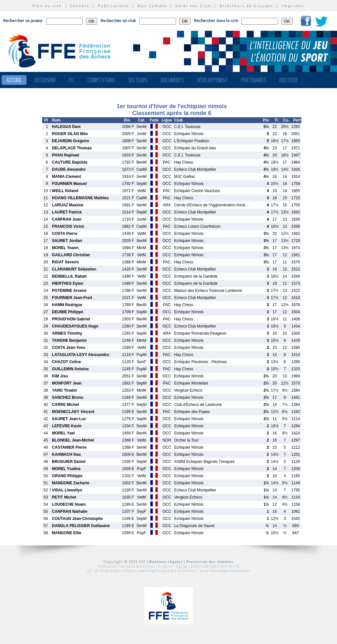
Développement (213, 80)
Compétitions (101, 80)
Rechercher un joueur (23, 21)
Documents (172, 80)
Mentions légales (166, 562)
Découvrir (45, 80)
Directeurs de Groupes (246, 6)
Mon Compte (152, 6)
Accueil (14, 80)
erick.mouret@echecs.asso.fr (225, 571)
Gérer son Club (193, 6)
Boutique (289, 80)
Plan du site (47, 6)
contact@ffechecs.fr (156, 571)
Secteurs (138, 80)
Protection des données (210, 562)
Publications (113, 6)
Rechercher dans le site (216, 21)
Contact (80, 6)
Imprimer (293, 6)
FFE (72, 80)
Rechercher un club (118, 21)
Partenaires (254, 80)
